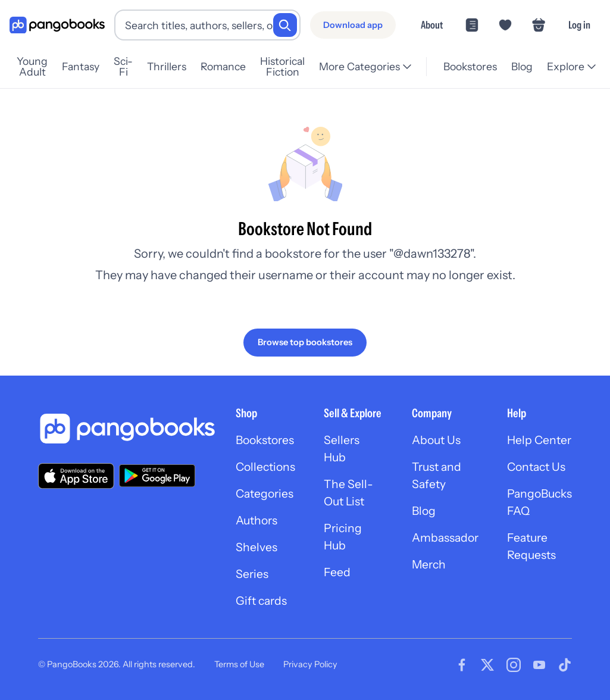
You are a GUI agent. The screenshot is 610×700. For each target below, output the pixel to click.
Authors (258, 523)
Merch (431, 568)
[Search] (285, 25)
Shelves (256, 550)
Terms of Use (239, 669)
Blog (521, 66)
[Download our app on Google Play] (157, 476)
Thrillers (176, 66)
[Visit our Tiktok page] (565, 669)
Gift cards (262, 605)
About (432, 25)
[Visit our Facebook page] (462, 669)
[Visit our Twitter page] (487, 669)
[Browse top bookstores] (305, 342)
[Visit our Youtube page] (539, 669)
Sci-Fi (133, 67)
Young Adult (37, 67)
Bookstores (470, 66)
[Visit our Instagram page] (514, 669)
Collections (267, 468)
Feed (340, 576)
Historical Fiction (296, 67)
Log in (579, 25)
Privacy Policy (310, 669)
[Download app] (353, 25)
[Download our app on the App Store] (76, 475)
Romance (233, 66)
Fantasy (90, 66)
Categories (266, 495)
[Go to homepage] (57, 25)
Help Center (545, 440)
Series (252, 577)
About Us (439, 440)
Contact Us (542, 468)
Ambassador (448, 540)
